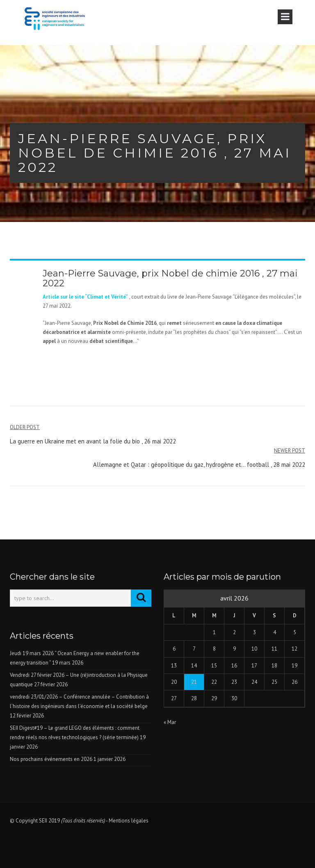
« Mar (170, 722)
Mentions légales (129, 821)
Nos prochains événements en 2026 (51, 759)
